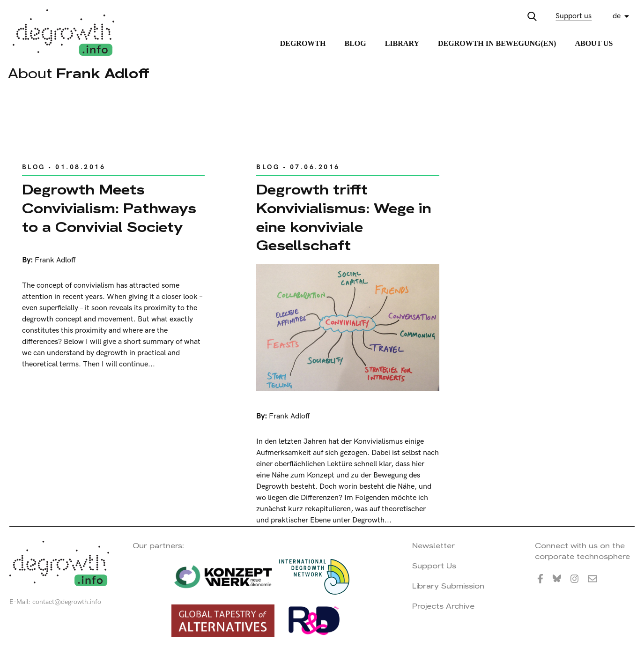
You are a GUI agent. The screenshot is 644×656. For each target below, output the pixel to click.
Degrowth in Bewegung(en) (497, 43)
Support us (574, 16)
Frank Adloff (55, 260)
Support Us (434, 566)
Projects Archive (443, 606)
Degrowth (303, 43)
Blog (355, 43)
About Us (594, 43)
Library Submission (448, 586)
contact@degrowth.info (67, 602)
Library (402, 43)
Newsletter (433, 546)
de (617, 16)
